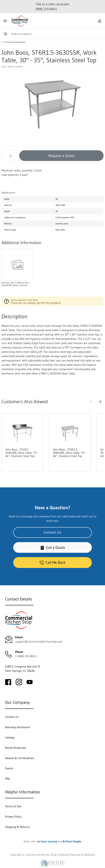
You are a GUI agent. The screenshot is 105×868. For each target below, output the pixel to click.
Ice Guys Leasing (47, 841)
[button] (100, 402)
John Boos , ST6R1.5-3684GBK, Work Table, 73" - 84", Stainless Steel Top (70, 453)
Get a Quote (52, 548)
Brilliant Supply (72, 841)
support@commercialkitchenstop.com (39, 641)
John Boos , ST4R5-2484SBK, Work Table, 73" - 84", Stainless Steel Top (22, 453)
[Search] (52, 34)
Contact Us (52, 532)
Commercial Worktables (15, 42)
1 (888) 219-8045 (26, 656)
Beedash (90, 855)
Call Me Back (52, 563)
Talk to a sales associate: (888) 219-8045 (53, 7)
